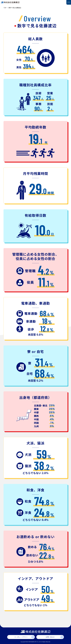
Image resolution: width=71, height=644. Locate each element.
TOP (5, 8)
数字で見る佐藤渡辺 (15, 8)
